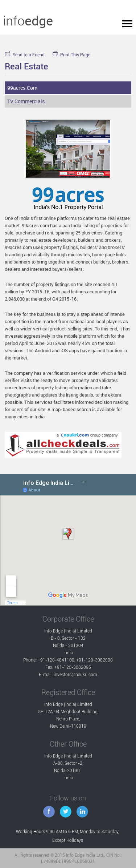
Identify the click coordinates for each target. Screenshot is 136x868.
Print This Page (71, 55)
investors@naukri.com (75, 675)
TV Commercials (26, 101)
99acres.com (22, 88)
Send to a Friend (25, 55)
